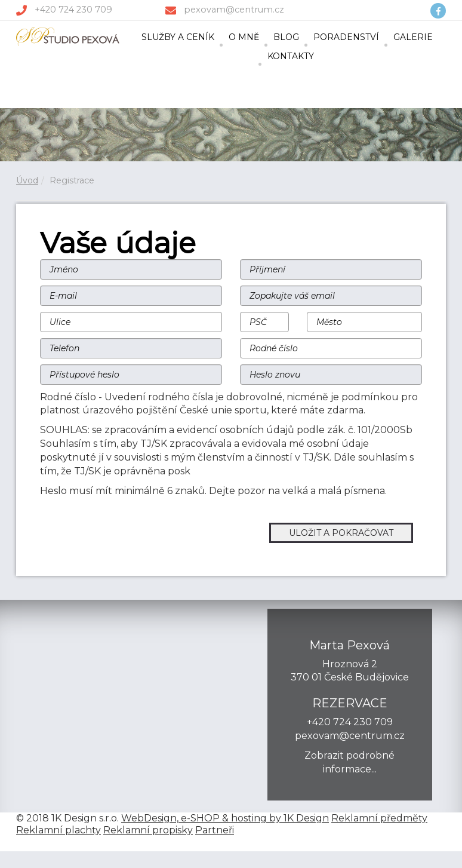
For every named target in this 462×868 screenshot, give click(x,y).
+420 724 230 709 (73, 10)
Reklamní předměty (379, 818)
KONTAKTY (291, 56)
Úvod (27, 180)
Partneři (215, 830)
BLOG (286, 37)
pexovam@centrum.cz (234, 10)
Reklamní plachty (58, 830)
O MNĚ (244, 37)
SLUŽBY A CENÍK (178, 37)
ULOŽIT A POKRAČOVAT (341, 533)
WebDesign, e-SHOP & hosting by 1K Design (225, 818)
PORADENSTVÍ (346, 37)
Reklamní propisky (148, 830)
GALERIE (413, 37)
